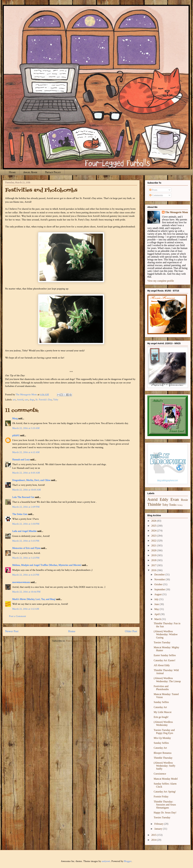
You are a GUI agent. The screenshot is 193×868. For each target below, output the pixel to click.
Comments (156, 195)
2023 (154, 536)
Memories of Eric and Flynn (26, 548)
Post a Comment (18, 616)
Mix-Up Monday (162, 738)
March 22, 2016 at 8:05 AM (26, 473)
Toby (56, 400)
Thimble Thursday (163, 758)
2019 (154, 555)
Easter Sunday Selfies (165, 655)
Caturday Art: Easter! (165, 660)
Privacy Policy (53, 172)
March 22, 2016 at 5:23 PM (26, 558)
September (160, 589)
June (157, 604)
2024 (154, 531)
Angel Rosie (30, 172)
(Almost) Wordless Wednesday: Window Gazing (166, 634)
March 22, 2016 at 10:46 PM (26, 592)
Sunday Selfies (161, 702)
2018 (154, 560)
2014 (154, 840)
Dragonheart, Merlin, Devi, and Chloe (31, 480)
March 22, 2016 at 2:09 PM (26, 507)
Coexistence (160, 774)
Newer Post (12, 631)
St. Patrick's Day (44, 400)
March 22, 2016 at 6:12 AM (26, 452)
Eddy (164, 499)
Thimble (154, 504)
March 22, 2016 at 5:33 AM (26, 428)
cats (26, 400)
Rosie (184, 500)
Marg (15, 419)
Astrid (20, 400)
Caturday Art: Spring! (165, 792)
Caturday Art (160, 707)
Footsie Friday (161, 797)
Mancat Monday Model (166, 779)
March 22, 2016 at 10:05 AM (26, 490)
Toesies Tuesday (162, 642)
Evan (175, 499)
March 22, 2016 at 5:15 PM (26, 541)
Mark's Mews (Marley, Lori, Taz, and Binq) (34, 599)
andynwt (106, 861)
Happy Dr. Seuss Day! (165, 813)
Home (12, 172)
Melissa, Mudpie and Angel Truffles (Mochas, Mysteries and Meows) (47, 565)
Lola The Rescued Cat (23, 497)
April (157, 614)
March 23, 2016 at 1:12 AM (26, 609)
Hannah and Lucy (21, 460)
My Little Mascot (163, 712)
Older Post (131, 631)
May (157, 609)
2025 (154, 526)
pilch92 (16, 436)
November (160, 579)
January (159, 829)
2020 (154, 550)
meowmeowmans (21, 582)
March (158, 619)
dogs (32, 400)
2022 (154, 541)
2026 (154, 521)
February (159, 824)
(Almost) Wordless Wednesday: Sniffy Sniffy (165, 766)
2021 (154, 545)
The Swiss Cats (20, 514)
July (157, 599)
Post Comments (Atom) (78, 641)
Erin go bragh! (161, 717)
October (159, 584)
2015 (154, 835)
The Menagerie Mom (177, 212)
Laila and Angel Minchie (24, 531)
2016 (154, 570)
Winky (180, 505)
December (160, 575)
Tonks (173, 505)
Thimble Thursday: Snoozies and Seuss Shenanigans (165, 805)
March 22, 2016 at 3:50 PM (26, 524)
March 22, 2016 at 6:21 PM (26, 575)
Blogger (128, 861)
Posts (153, 190)
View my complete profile (161, 281)
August (158, 594)
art (14, 400)
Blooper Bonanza (163, 753)
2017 (154, 565)
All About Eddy (162, 665)
